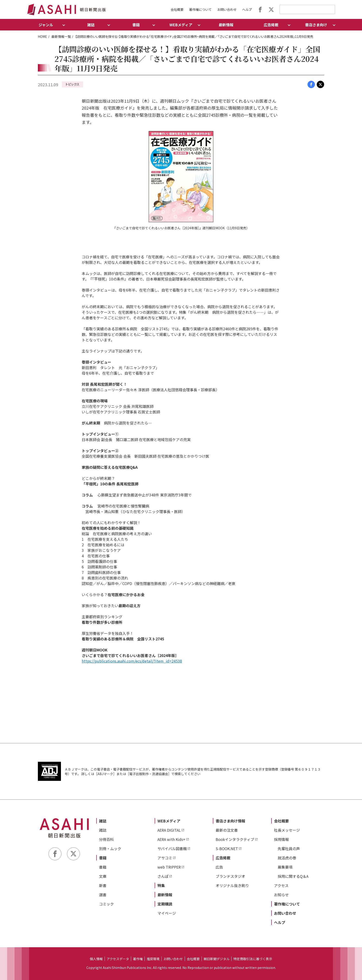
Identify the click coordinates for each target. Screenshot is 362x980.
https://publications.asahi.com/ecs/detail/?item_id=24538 (132, 661)
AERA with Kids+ (171, 839)
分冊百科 (106, 839)
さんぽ (163, 876)
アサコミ (165, 858)
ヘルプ (247, 9)
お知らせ (281, 895)
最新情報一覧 (61, 36)
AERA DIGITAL (169, 830)
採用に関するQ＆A (293, 876)
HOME (42, 36)
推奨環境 (153, 959)
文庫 (103, 876)
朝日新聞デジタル (217, 959)
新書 (103, 885)
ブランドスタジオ (230, 876)
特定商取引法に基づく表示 (253, 959)
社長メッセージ (287, 830)
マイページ (167, 913)
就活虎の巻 (287, 858)
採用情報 (281, 839)
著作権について (200, 9)
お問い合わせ (227, 9)
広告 (219, 867)
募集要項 (285, 867)
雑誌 (103, 821)
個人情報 (96, 959)
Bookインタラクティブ (235, 839)
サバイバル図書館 (172, 849)
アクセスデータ (118, 959)
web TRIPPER (169, 867)
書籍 (103, 858)
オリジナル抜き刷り (232, 885)
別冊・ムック (110, 849)
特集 (161, 885)
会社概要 (177, 9)
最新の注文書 (227, 830)
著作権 (138, 959)
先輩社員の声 (289, 849)
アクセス (281, 885)
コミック (106, 904)
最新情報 (226, 25)
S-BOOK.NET (227, 849)
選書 (103, 895)
